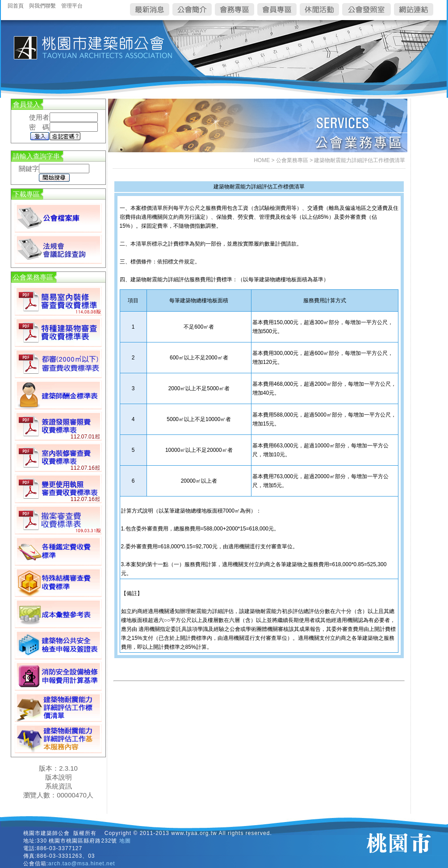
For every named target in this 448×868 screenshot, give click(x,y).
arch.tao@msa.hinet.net (82, 864)
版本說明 (59, 777)
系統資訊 (59, 786)
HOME (262, 160)
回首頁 (16, 6)
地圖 (125, 841)
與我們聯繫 (42, 6)
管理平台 (72, 6)
